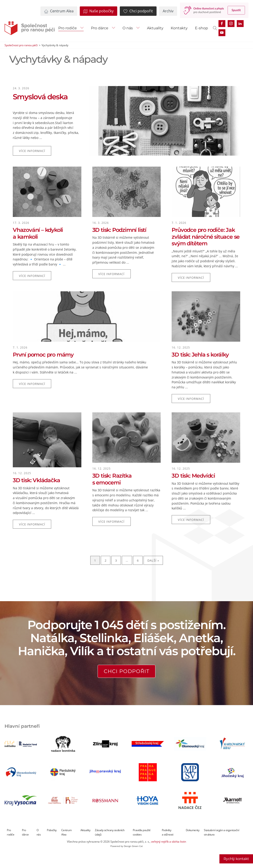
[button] (59, 11)
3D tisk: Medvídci (193, 476)
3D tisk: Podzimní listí (119, 230)
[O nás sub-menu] (139, 28)
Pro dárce (100, 28)
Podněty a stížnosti (168, 832)
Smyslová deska (40, 97)
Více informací (32, 151)
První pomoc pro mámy (43, 355)
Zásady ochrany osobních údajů (110, 832)
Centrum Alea (67, 832)
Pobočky (52, 830)
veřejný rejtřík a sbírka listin (169, 842)
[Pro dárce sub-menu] (115, 28)
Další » (153, 560)
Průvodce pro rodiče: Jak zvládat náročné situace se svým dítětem (206, 237)
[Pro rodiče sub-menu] (83, 28)
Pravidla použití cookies (142, 832)
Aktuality (155, 28)
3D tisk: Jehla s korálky (200, 355)
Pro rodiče (68, 28)
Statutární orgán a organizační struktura (221, 832)
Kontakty (179, 28)
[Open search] (215, 28)
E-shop (201, 28)
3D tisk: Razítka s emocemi (112, 479)
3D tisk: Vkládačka (36, 480)
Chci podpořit (127, 671)
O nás (128, 28)
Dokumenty (193, 830)
